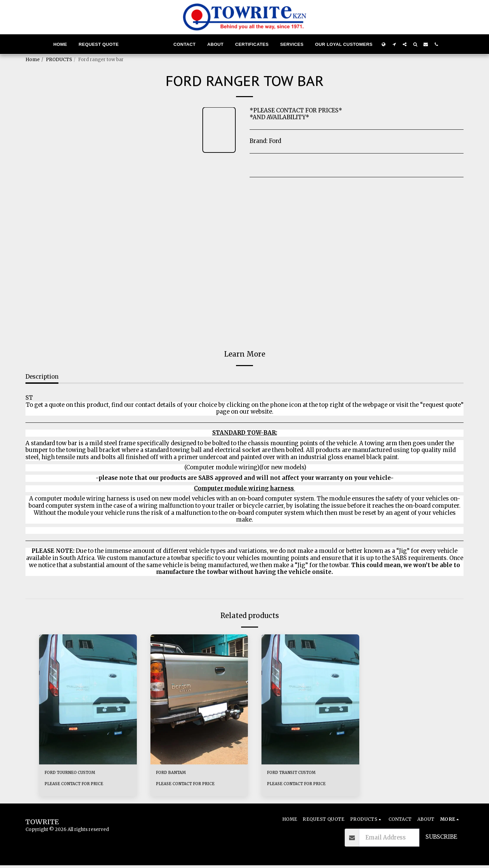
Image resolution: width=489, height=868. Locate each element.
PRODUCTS (59, 60)
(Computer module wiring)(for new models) (245, 467)
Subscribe (441, 840)
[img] (88, 699)
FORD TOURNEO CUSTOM (80, 774)
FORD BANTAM (177, 774)
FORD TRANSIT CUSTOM (302, 774)
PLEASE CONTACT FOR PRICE (78, 786)
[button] (394, 44)
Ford (275, 141)
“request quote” (442, 405)
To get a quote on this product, (69, 405)
